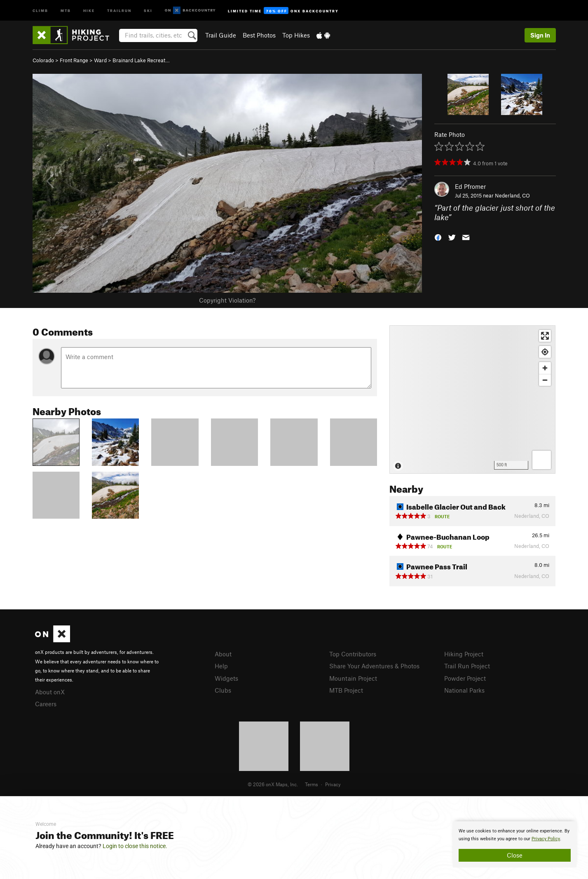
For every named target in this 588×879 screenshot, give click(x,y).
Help (221, 666)
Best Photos (259, 35)
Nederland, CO (512, 195)
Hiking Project (464, 654)
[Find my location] (545, 352)
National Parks (464, 690)
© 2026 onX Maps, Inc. (273, 784)
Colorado (43, 60)
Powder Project (465, 678)
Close (515, 855)
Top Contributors (353, 654)
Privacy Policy (546, 839)
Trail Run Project (467, 666)
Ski (148, 10)
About (223, 654)
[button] (438, 236)
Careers (46, 704)
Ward (100, 60)
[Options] (542, 460)
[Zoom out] (545, 380)
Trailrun (119, 10)
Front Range (74, 60)
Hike (89, 10)
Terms (312, 784)
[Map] (472, 400)
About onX (50, 692)
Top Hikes (296, 35)
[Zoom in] (545, 368)
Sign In (540, 35)
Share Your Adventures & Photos (374, 666)
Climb (40, 10)
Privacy (333, 784)
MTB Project (346, 690)
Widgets (226, 678)
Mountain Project (353, 678)
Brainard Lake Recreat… (141, 60)
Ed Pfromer (470, 186)
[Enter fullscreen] (545, 336)
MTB (66, 10)
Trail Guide (221, 35)
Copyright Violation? (227, 300)
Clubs (223, 690)
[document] (515, 844)
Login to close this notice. (135, 846)
